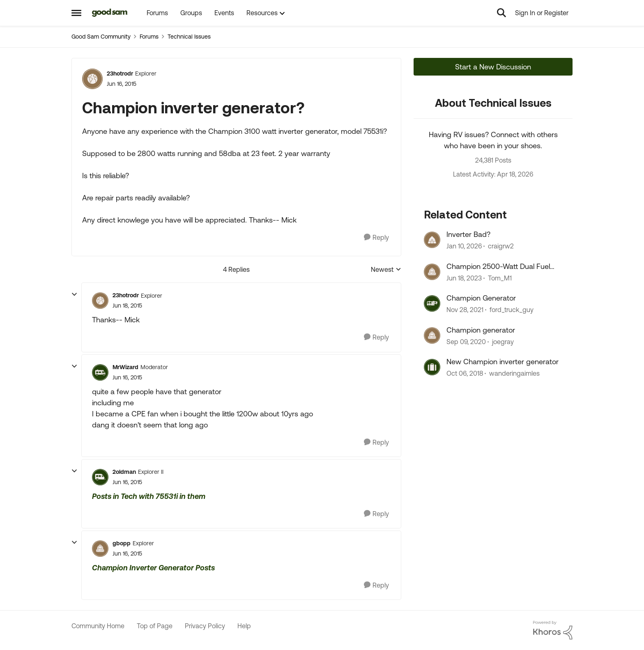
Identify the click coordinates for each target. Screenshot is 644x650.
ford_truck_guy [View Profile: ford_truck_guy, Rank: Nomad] (512, 310)
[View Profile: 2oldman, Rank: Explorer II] (100, 477)
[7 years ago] (465, 373)
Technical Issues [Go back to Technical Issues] (189, 37)
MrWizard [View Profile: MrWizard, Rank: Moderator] (125, 367)
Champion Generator (481, 298)
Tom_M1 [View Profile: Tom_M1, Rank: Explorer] (500, 278)
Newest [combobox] (386, 270)
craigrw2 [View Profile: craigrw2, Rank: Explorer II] (501, 246)
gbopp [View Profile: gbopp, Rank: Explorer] (122, 543)
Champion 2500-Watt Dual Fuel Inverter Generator (498, 266)
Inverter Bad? (468, 234)
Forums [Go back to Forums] (149, 37)
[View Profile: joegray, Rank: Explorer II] (432, 335)
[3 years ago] (464, 278)
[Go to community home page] (110, 13)
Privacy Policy (205, 626)
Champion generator (481, 330)
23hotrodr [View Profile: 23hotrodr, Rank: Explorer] (120, 73)
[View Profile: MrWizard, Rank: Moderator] (100, 372)
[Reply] (376, 238)
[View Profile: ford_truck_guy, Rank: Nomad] (432, 303)
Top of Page (155, 626)
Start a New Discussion (493, 67)
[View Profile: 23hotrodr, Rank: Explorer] (92, 79)
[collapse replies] (74, 294)
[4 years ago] (465, 310)
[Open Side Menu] (76, 13)
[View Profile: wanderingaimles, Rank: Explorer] (432, 367)
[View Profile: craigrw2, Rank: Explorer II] (432, 240)
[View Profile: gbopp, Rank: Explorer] (100, 549)
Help (244, 626)
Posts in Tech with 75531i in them (149, 496)
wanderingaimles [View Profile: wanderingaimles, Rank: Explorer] (514, 373)
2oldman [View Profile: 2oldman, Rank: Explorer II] (124, 472)
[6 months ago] (464, 246)
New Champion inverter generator (503, 362)
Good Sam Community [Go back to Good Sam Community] (101, 37)
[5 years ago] (466, 342)
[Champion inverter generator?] (127, 306)
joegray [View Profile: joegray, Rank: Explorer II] (503, 342)
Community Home (98, 626)
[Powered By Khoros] (553, 630)
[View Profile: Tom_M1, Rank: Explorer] (432, 272)
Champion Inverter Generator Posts (153, 568)
